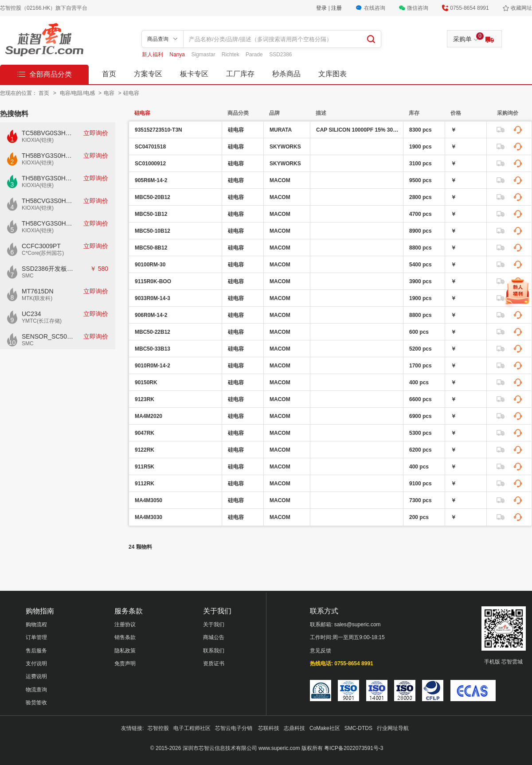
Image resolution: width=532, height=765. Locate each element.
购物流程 (36, 624)
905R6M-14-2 (151, 180)
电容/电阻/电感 (78, 93)
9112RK (145, 484)
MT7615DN (38, 291)
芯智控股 (158, 728)
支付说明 (36, 664)
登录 (322, 8)
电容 (110, 93)
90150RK (146, 382)
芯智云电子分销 (234, 728)
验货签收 (36, 703)
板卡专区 (194, 74)
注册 (336, 8)
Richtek (231, 55)
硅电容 (131, 93)
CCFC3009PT (41, 246)
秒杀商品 (286, 74)
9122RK (145, 450)
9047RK (145, 433)
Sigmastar (204, 55)
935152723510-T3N (158, 130)
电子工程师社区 (192, 728)
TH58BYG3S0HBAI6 (48, 178)
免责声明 (125, 664)
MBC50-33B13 (153, 349)
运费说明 (36, 676)
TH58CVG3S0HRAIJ (48, 201)
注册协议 (125, 624)
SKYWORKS (285, 147)
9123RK (145, 399)
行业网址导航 (393, 728)
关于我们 (214, 624)
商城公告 (214, 637)
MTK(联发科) (37, 298)
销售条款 (125, 637)
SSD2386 (280, 55)
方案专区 (148, 74)
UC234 (31, 314)
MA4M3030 (149, 517)
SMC (28, 276)
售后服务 (36, 651)
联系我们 (214, 651)
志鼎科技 (294, 728)
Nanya (178, 55)
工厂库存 (240, 74)
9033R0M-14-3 (153, 298)
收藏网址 (521, 8)
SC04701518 (150, 147)
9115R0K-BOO (153, 281)
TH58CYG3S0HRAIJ (48, 223)
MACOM (280, 180)
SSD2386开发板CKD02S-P (48, 269)
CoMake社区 (325, 728)
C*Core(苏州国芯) (43, 253)
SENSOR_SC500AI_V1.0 (48, 336)
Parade (255, 55)
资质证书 (214, 664)
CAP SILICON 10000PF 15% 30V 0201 (358, 130)
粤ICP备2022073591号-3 (354, 748)
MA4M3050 (149, 500)
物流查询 (36, 690)
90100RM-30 (150, 265)
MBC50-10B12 (153, 231)
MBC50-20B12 (153, 197)
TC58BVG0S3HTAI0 (48, 133)
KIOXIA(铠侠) (38, 140)
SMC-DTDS (358, 728)
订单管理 (36, 637)
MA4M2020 (149, 416)
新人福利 (153, 55)
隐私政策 (125, 651)
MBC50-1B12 (151, 214)
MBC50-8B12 (151, 248)
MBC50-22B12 (153, 332)
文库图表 (332, 74)
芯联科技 (269, 728)
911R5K (145, 467)
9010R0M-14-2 (153, 366)
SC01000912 (150, 164)
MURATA (281, 130)
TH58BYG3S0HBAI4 (48, 156)
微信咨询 (418, 8)
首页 (109, 74)
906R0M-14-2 (151, 315)
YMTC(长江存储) (42, 321)
